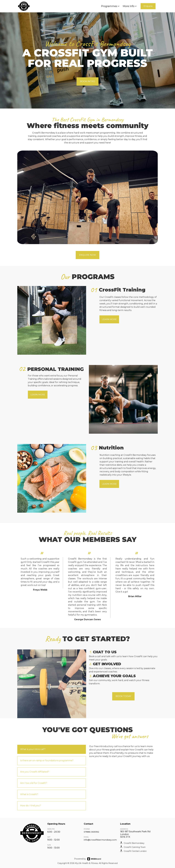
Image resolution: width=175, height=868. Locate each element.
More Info (130, 6)
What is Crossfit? (29, 794)
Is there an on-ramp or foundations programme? (47, 761)
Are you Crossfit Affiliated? (35, 772)
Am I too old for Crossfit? (34, 783)
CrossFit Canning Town (135, 847)
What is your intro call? (33, 749)
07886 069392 (91, 832)
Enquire (148, 6)
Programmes (111, 6)
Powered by (80, 859)
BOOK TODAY (123, 696)
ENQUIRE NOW (87, 255)
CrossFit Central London (135, 851)
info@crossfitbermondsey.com (100, 840)
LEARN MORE (109, 319)
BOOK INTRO (87, 81)
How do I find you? (31, 806)
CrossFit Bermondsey (134, 843)
